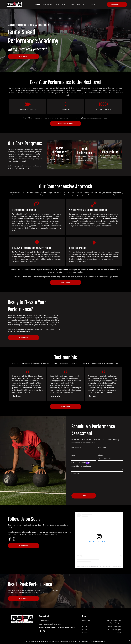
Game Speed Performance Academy (88, 566)
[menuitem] (38, 4)
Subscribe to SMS (78, 463)
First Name (76, 448)
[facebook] (10, 539)
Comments (76, 474)
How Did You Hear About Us (82, 466)
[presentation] (86, 487)
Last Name (103, 448)
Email (74, 455)
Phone (101, 455)
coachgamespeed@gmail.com (50, 624)
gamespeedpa (106, 566)
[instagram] (14, 539)
